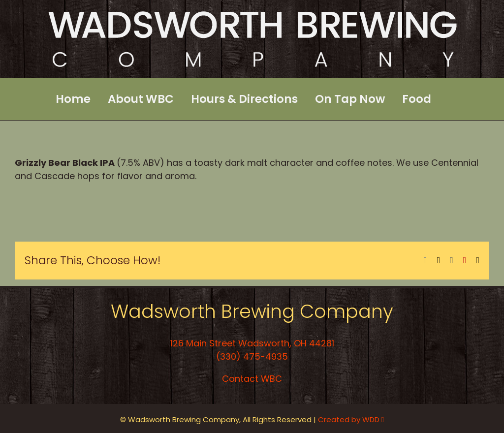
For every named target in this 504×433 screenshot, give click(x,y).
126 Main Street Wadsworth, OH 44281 (252, 343)
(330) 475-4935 (252, 356)
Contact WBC (252, 379)
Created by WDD (351, 419)
